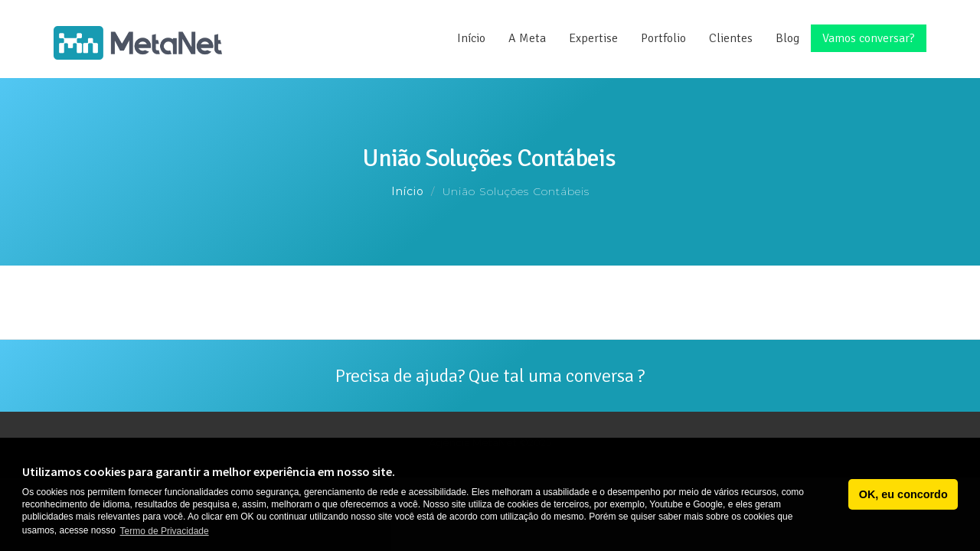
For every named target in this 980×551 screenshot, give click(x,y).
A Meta (527, 38)
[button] (833, 494)
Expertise (593, 38)
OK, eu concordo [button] (903, 494)
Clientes (731, 38)
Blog (787, 38)
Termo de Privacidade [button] (165, 531)
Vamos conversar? (869, 38)
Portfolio (663, 38)
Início (471, 38)
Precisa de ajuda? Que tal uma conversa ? (490, 376)
